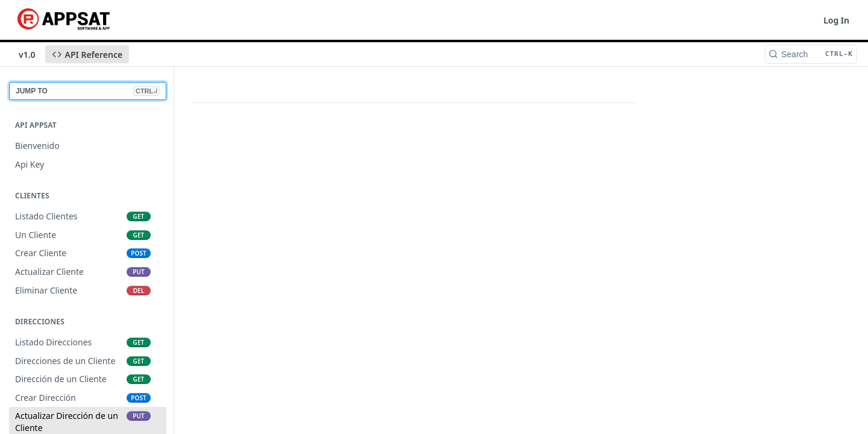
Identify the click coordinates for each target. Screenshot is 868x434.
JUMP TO (88, 91)
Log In (836, 20)
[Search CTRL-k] (811, 54)
